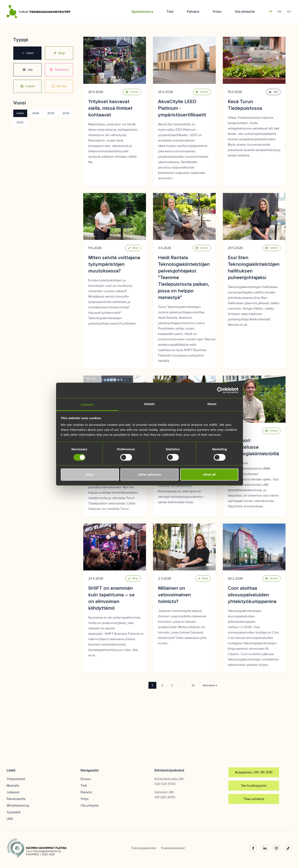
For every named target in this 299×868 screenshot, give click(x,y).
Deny (90, 474)
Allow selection (150, 474)
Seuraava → (210, 685)
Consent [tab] (87, 404)
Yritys (217, 12)
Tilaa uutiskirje (254, 799)
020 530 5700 (165, 784)
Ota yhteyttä (245, 12)
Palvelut (193, 12)
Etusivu (86, 779)
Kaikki (28, 53)
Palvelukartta (16, 799)
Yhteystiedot (16, 779)
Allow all (209, 474)
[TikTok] (288, 848)
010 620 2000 (165, 797)
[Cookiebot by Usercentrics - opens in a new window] (220, 390)
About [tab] (212, 404)
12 (193, 685)
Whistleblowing (18, 806)
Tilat (170, 12)
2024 (66, 113)
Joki (28, 70)
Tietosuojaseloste (144, 848)
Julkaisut (13, 792)
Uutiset (27, 86)
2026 (36, 113)
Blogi (59, 53)
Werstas (59, 86)
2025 (51, 113)
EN (279, 12)
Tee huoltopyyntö (254, 786)
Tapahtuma (59, 70)
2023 (20, 122)
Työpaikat (14, 812)
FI (271, 12)
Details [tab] (149, 404)
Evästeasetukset (173, 848)
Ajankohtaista (142, 12)
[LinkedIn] (265, 848)
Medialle (13, 786)
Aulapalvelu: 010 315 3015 (254, 772)
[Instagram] (277, 848)
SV (289, 12)
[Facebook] (253, 848)
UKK (10, 819)
